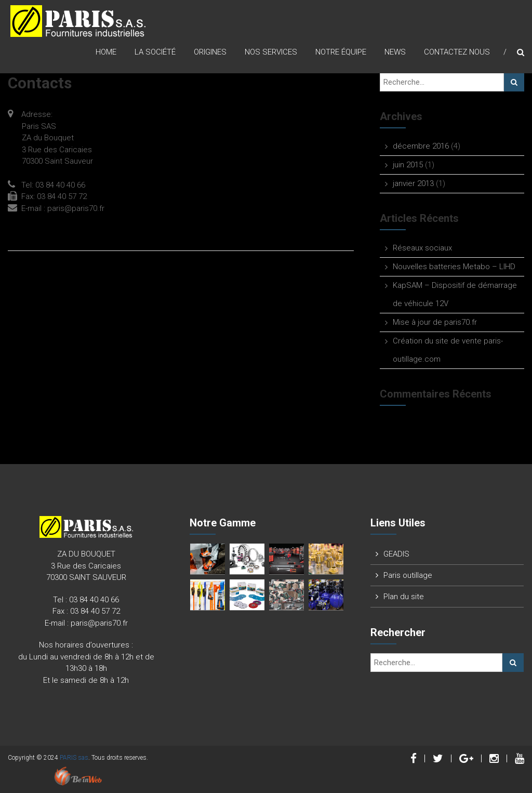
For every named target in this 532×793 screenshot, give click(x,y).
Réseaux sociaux (422, 248)
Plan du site (404, 597)
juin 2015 (408, 165)
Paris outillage (408, 575)
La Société (155, 52)
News (395, 52)
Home (106, 52)
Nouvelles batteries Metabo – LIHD (454, 267)
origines (210, 52)
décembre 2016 (421, 146)
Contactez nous (457, 52)
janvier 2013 (413, 183)
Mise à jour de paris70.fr (435, 322)
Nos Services (271, 52)
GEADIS (396, 554)
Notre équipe (341, 52)
